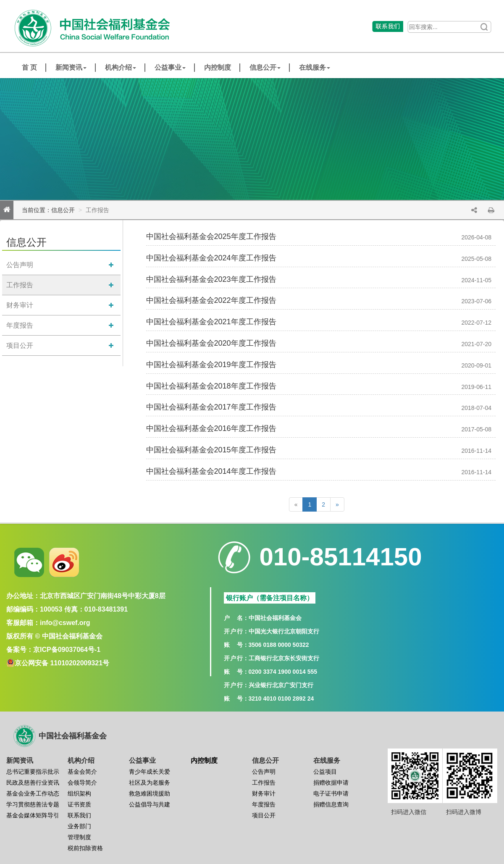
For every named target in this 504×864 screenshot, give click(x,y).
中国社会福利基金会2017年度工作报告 (211, 407)
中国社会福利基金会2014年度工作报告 (211, 471)
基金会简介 (82, 772)
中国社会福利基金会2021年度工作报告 (211, 322)
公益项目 (325, 772)
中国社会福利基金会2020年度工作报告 (211, 343)
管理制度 (79, 837)
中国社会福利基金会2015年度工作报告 (211, 450)
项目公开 (20, 345)
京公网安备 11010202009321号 (62, 663)
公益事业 (170, 67)
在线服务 (315, 67)
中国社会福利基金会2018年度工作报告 (211, 386)
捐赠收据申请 (331, 783)
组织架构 (79, 793)
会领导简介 (82, 783)
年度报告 (20, 325)
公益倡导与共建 (150, 804)
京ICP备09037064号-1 (67, 650)
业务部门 (79, 826)
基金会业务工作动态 (33, 793)
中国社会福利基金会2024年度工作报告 (211, 258)
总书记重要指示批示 (33, 772)
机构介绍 (121, 67)
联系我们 (79, 815)
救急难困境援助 (150, 793)
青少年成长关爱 (150, 772)
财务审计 (20, 305)
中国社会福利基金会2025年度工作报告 (211, 236)
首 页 (29, 67)
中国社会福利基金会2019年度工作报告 (211, 365)
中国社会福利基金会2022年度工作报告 (211, 300)
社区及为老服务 (150, 783)
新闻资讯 (71, 67)
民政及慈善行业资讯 (33, 783)
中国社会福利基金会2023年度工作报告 (211, 279)
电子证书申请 (331, 793)
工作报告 (20, 285)
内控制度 (218, 67)
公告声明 (20, 265)
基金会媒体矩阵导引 (33, 815)
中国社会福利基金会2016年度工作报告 (211, 428)
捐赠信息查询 (331, 804)
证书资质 (79, 804)
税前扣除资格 (85, 848)
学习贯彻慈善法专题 (33, 804)
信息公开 (265, 67)
